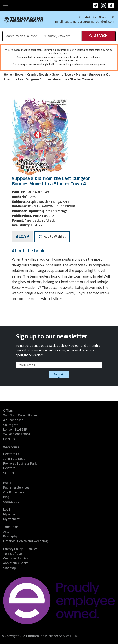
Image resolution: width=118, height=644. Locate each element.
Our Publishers (14, 493)
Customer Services (17, 559)
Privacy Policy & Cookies (20, 549)
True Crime (11, 527)
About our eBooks (16, 563)
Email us (9, 439)
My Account (11, 515)
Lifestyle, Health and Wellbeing (25, 541)
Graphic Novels (38, 75)
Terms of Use (12, 554)
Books (20, 75)
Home (8, 75)
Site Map (10, 568)
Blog (6, 497)
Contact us (11, 502)
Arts (6, 532)
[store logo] (24, 20)
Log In (7, 510)
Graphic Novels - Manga (69, 75)
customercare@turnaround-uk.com (89, 22)
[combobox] (42, 36)
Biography (10, 537)
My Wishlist (11, 519)
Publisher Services (16, 488)
